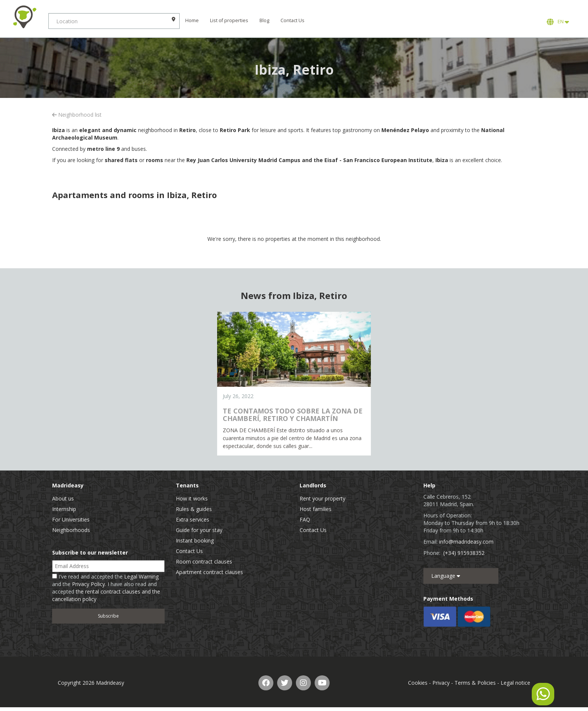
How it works (192, 498)
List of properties (237, 20)
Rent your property (322, 498)
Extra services (193, 519)
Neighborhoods (71, 530)
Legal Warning (141, 576)
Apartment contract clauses (209, 572)
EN (558, 22)
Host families (316, 509)
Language (446, 576)
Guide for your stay (199, 530)
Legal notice (515, 683)
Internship (64, 509)
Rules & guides (194, 509)
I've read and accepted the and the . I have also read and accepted (106, 588)
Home (200, 20)
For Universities (71, 519)
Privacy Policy (88, 584)
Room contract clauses (204, 561)
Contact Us (300, 20)
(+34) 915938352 (464, 553)
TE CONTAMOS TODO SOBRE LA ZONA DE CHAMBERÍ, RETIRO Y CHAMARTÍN (293, 415)
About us (63, 498)
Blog (272, 20)
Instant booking (195, 540)
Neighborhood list (77, 115)
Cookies (418, 683)
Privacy (441, 683)
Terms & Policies (475, 683)
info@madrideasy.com (466, 542)
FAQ (305, 519)
